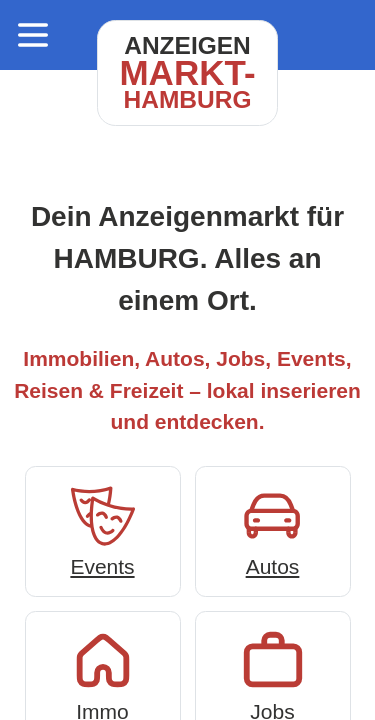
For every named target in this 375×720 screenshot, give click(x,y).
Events (103, 529)
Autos (273, 529)
